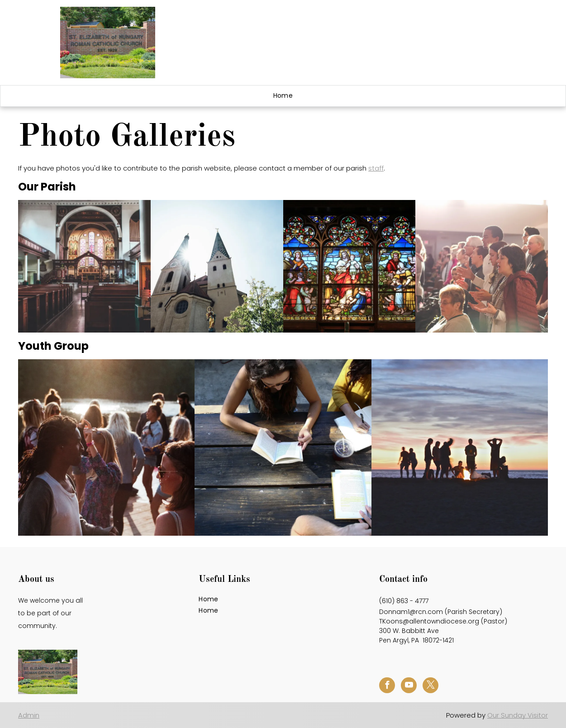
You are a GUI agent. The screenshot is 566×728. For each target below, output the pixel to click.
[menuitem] (283, 96)
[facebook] (387, 686)
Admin (29, 715)
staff (376, 168)
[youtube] (409, 686)
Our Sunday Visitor (518, 715)
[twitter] (430, 686)
